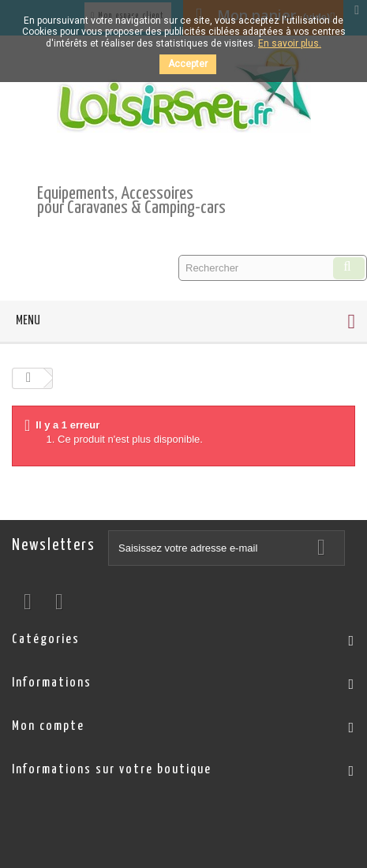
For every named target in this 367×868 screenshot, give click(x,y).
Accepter (188, 64)
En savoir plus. (290, 43)
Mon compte (48, 726)
